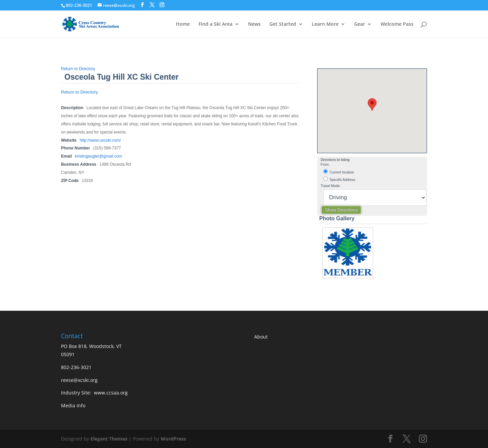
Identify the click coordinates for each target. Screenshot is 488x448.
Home (183, 24)
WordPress (173, 439)
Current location (339, 172)
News (254, 24)
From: (325, 165)
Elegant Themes (109, 439)
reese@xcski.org (79, 380)
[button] (372, 105)
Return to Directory (78, 69)
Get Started (283, 24)
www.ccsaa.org (111, 393)
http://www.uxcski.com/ (100, 140)
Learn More (325, 24)
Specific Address (339, 179)
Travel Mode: (331, 186)
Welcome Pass (397, 24)
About (261, 337)
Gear (360, 24)
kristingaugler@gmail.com (98, 156)
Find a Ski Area (216, 24)
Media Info (73, 405)
